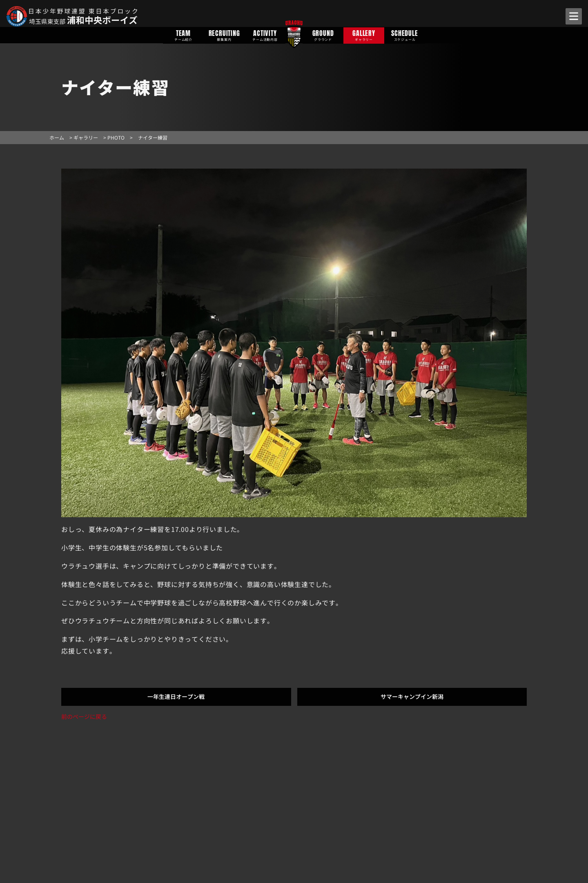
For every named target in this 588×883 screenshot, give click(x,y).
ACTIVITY (265, 35)
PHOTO (116, 137)
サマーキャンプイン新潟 (412, 696)
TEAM (183, 35)
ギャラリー (86, 137)
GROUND (323, 35)
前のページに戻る (84, 716)
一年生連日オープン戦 (176, 696)
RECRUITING (224, 35)
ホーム (57, 137)
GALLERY (364, 35)
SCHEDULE (405, 35)
